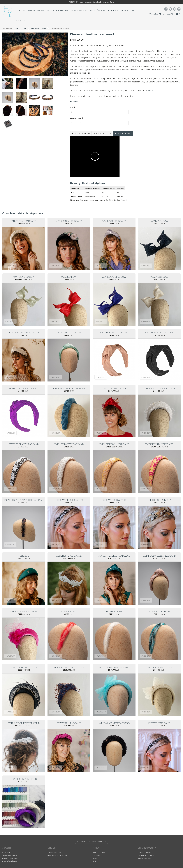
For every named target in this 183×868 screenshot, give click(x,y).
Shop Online (6, 852)
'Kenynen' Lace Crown (69, 556)
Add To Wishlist (82, 133)
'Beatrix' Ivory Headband (24, 333)
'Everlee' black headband (24, 444)
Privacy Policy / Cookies (146, 855)
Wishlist (156, 14)
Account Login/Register (10, 861)
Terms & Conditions (144, 852)
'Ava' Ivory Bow (159, 277)
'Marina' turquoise (159, 612)
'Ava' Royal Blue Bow (114, 277)
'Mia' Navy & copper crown (69, 667)
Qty (73, 107)
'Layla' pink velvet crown (24, 612)
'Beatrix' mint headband (69, 333)
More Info (128, 11)
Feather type (77, 118)
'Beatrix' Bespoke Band (24, 779)
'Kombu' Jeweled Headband (114, 556)
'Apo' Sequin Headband (69, 221)
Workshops (60, 11)
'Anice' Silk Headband (24, 221)
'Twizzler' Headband (69, 723)
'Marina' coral (69, 612)
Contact (23, 21)
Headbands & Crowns (39, 28)
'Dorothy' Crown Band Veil (159, 389)
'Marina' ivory (114, 612)
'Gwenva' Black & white (69, 500)
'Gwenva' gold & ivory (114, 500)
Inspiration (79, 11)
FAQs (94, 861)
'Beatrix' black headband (159, 333)
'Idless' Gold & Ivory (159, 500)
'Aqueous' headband (114, 221)
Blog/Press (97, 11)
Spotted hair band (159, 723)
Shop (31, 11)
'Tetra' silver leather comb (24, 723)
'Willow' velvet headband (114, 723)
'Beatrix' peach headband (114, 333)
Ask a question (104, 133)
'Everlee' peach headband (114, 444)
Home (16, 28)
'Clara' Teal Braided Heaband (69, 389)
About (21, 11)
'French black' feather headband (24, 500)
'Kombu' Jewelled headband (159, 556)
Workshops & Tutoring (10, 855)
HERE (150, 91)
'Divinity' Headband (114, 389)
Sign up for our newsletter (91, 841)
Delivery (96, 858)
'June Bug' (24, 556)
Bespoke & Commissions (10, 858)
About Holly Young (99, 852)
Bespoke (43, 11)
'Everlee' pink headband (159, 444)
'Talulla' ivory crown (159, 667)
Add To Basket (124, 133)
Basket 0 (174, 14)
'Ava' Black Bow (159, 221)
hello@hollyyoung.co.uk (60, 855)
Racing (113, 11)
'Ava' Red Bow (69, 277)
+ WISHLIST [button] (10, 266)
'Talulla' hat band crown (114, 667)
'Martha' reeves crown (24, 667)
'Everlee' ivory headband (69, 444)
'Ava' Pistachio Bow (24, 277)
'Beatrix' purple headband (24, 389)
